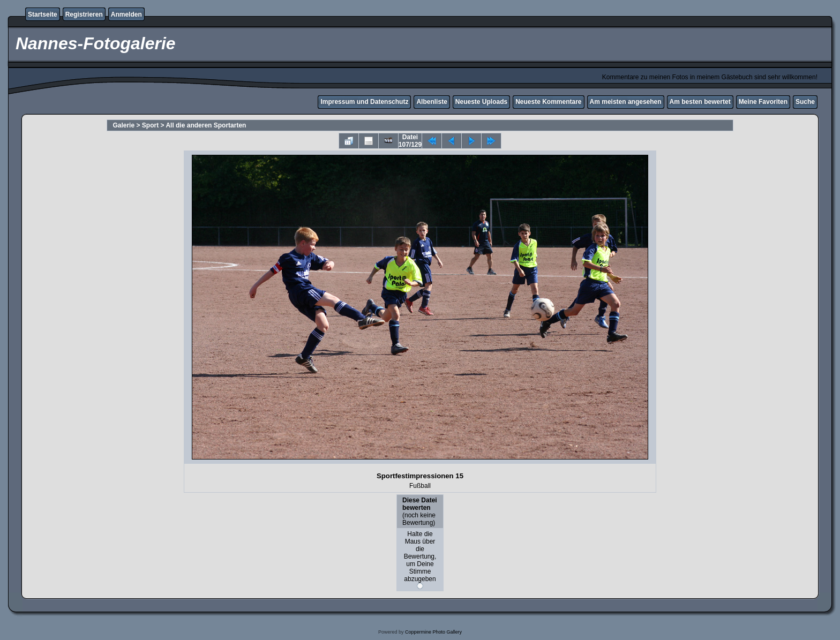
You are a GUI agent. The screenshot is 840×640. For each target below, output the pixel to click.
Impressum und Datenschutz (364, 102)
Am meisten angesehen (626, 102)
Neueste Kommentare (548, 102)
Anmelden (126, 14)
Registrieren (84, 14)
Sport (150, 125)
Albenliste (432, 102)
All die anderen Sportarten (206, 125)
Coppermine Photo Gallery (433, 632)
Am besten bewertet (700, 102)
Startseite (43, 14)
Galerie (123, 125)
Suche (805, 102)
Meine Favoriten (763, 102)
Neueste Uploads (481, 102)
